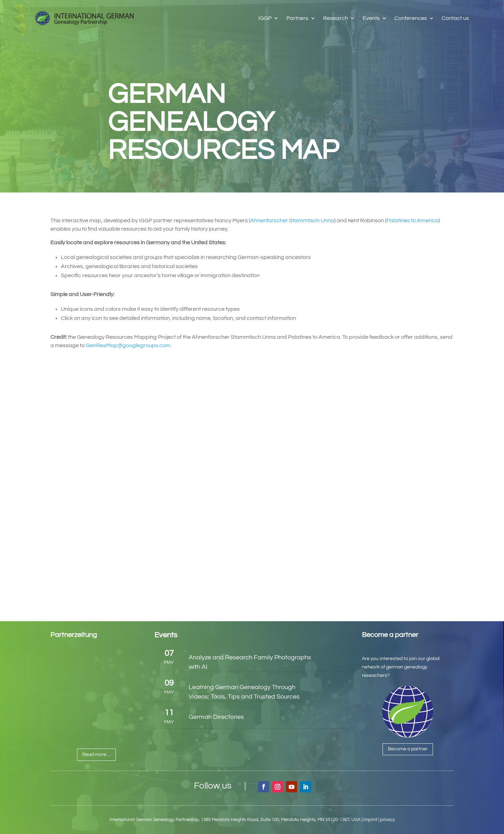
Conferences (411, 18)
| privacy (387, 820)
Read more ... (96, 755)
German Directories (216, 717)
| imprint (369, 820)
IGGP (265, 18)
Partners (297, 18)
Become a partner (408, 749)
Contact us (455, 18)
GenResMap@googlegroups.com (128, 345)
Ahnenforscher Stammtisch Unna (292, 220)
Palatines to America (412, 220)
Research (335, 18)
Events (371, 18)
